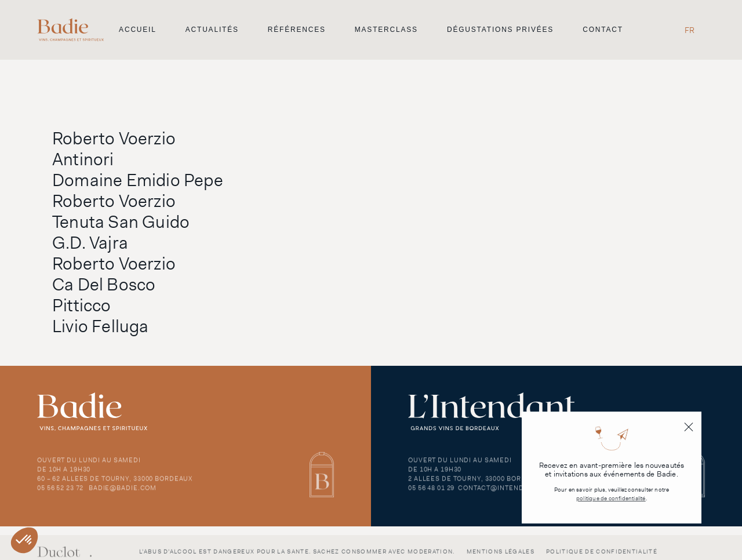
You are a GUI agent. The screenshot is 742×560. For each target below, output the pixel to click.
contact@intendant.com (507, 492)
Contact (603, 30)
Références (297, 30)
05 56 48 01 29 (431, 492)
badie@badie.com (123, 492)
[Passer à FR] (690, 30)
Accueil (138, 30)
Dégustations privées (500, 30)
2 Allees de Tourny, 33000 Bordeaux (476, 483)
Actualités (212, 30)
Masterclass (386, 30)
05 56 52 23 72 (60, 492)
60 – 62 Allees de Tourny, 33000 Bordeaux (115, 483)
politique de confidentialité (611, 498)
